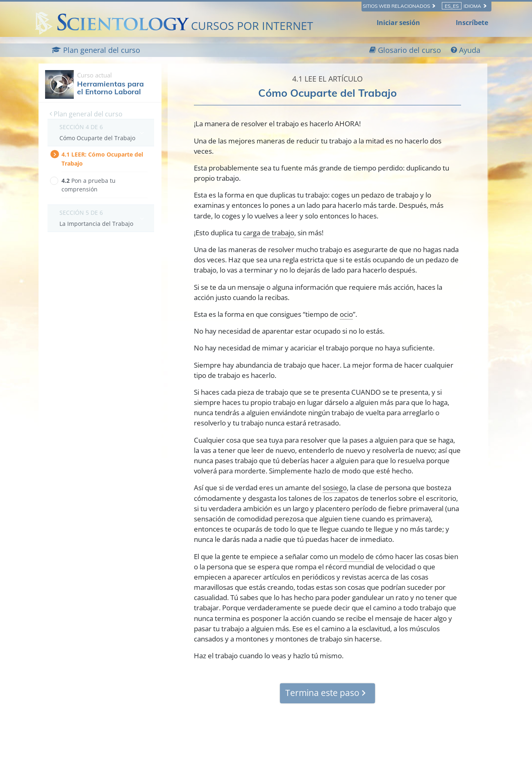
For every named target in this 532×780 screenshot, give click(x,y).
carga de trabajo (269, 233)
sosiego (335, 488)
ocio (346, 314)
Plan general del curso (86, 114)
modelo (352, 556)
